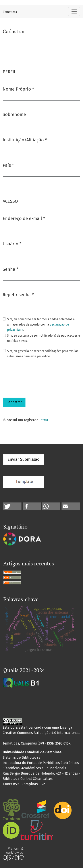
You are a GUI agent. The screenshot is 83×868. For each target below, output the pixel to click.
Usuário (12, 244)
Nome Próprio (18, 89)
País (8, 165)
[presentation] (36, 378)
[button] (12, 506)
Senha (11, 269)
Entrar (43, 420)
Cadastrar (14, 402)
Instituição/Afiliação (25, 139)
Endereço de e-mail (24, 218)
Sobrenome (14, 114)
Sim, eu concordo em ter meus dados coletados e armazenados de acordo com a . (41, 325)
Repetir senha (18, 294)
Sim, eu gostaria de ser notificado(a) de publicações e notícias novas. (43, 338)
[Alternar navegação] (74, 11)
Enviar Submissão (24, 459)
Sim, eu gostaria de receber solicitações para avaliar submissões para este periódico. (42, 354)
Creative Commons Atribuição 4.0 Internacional (41, 733)
